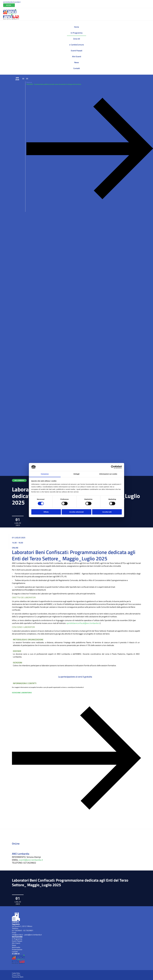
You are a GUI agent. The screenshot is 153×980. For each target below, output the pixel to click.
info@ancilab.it (17, 935)
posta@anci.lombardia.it (33, 935)
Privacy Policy (16, 975)
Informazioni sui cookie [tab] (108, 474)
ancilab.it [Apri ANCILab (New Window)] (18, 2)
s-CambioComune (76, 45)
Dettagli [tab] (76, 474)
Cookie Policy (16, 973)
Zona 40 (77, 39)
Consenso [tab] (45, 474)
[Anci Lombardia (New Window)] (10, 12)
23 (27, 79)
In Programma (77, 33)
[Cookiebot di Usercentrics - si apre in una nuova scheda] (113, 467)
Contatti (77, 68)
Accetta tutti (107, 512)
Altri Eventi (77, 56)
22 (23, 79)
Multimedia (16, 947)
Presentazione (17, 949)
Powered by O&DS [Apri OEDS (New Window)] (18, 977)
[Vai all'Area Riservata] (9, 5)
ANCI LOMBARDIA (19, 480)
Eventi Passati (77, 51)
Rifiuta (46, 512)
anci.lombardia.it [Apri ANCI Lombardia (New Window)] (8, 2)
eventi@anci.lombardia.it (31, 860)
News (77, 62)
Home (76, 27)
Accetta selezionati (76, 512)
